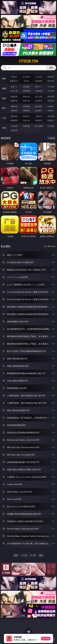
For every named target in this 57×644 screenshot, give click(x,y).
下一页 (33, 555)
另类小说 (26, 120)
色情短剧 (14, 130)
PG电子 (14, 77)
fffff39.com (28, 61)
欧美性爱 (51, 96)
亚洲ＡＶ (14, 87)
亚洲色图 (26, 106)
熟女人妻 (14, 91)
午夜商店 (14, 126)
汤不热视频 (39, 126)
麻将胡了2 (14, 81)
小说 (4, 118)
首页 (16, 555)
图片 (4, 108)
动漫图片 (51, 106)
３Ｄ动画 (51, 87)
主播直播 (39, 91)
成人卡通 (39, 96)
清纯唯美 (26, 111)
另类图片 (51, 111)
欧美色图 (39, 106)
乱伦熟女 (39, 101)
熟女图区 (39, 111)
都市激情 (14, 116)
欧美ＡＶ (39, 87)
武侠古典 (51, 116)
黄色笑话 (39, 120)
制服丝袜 (14, 101)
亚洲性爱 (14, 96)
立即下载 (46, 639)
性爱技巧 (51, 120)
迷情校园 (14, 120)
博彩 (4, 79)
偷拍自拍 (26, 96)
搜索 (51, 68)
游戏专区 (51, 77)
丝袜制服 (26, 91)
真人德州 (26, 77)
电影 (4, 98)
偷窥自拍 (14, 106)
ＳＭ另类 (51, 91)
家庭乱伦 (26, 116)
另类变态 (51, 101)
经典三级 (26, 101)
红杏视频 (51, 126)
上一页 (24, 555)
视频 (4, 88)
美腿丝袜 (14, 111)
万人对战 (39, 77)
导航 (4, 128)
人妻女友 (39, 116)
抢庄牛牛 (51, 81)
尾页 (41, 555)
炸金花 (26, 81)
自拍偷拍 (26, 87)
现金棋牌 (39, 81)
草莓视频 (26, 126)
